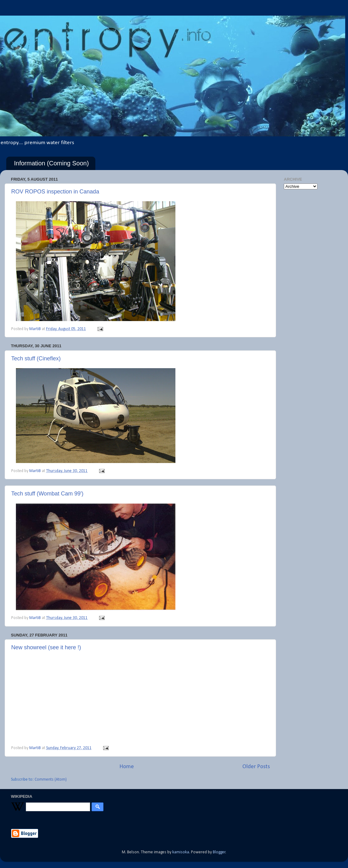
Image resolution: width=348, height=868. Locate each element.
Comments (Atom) (51, 780)
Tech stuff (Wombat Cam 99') (47, 494)
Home (127, 767)
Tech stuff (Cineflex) (36, 358)
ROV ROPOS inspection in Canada (55, 192)
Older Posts (256, 767)
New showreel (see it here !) (46, 647)
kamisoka (181, 852)
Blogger (219, 852)
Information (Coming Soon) (51, 163)
